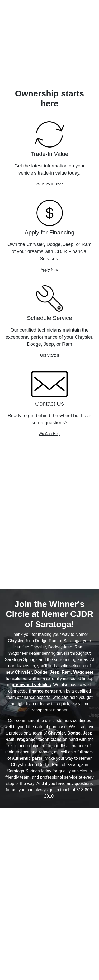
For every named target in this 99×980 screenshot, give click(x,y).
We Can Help (49, 434)
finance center (43, 691)
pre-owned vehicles (31, 685)
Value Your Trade (49, 184)
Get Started (50, 355)
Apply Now (49, 270)
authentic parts (27, 758)
